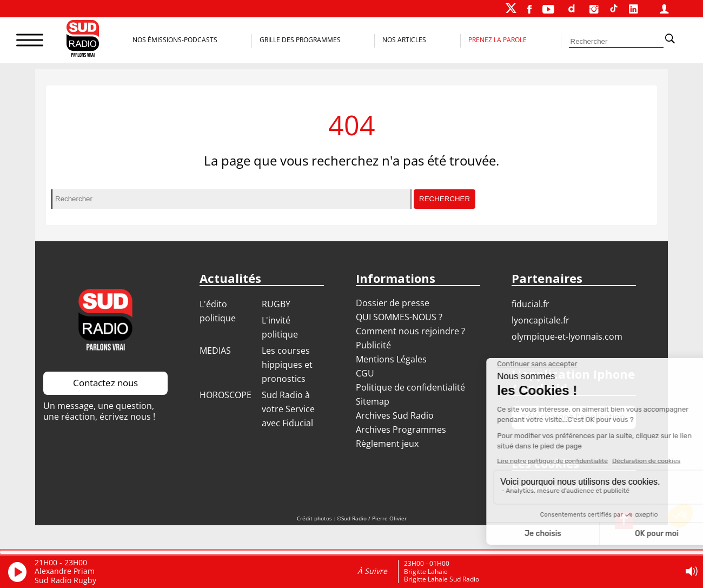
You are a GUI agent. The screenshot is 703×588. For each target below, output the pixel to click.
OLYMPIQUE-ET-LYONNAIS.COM (567, 336)
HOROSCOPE (226, 395)
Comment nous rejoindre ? (412, 331)
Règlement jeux (387, 444)
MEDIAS (215, 351)
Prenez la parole (498, 40)
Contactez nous (105, 383)
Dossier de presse (393, 303)
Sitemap (373, 401)
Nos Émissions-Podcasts (175, 40)
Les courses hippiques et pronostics (287, 365)
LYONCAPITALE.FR (540, 320)
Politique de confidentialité (410, 387)
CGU (365, 373)
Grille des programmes (300, 40)
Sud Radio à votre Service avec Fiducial (288, 409)
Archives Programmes (401, 430)
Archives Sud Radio (395, 415)
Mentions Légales (391, 359)
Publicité (373, 345)
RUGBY (276, 304)
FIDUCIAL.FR (530, 304)
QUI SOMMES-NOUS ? (399, 317)
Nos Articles (404, 40)
